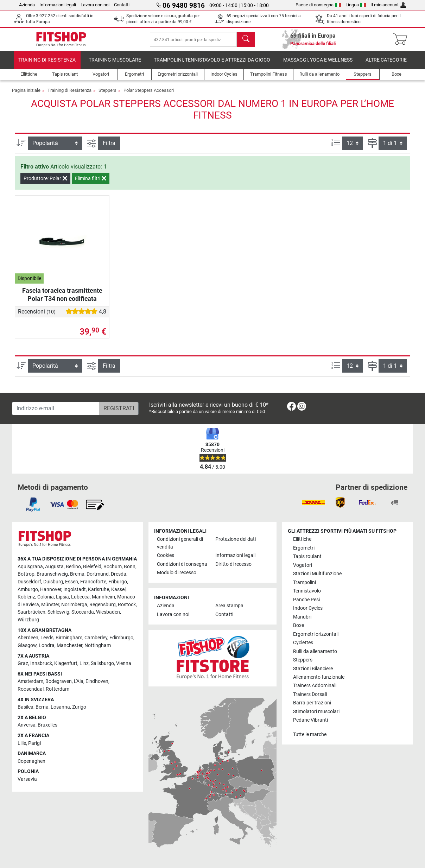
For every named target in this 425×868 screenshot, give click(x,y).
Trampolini (305, 582)
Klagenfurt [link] (66, 663)
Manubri (302, 617)
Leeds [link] (47, 638)
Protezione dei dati (236, 539)
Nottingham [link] (98, 645)
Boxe (299, 625)
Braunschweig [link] (52, 574)
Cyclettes (303, 643)
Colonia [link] (46, 597)
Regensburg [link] (103, 605)
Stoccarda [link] (83, 612)
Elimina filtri (91, 183)
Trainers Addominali (315, 686)
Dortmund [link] (98, 574)
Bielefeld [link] (92, 567)
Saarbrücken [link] (31, 612)
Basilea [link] (26, 707)
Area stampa (229, 606)
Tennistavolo (307, 591)
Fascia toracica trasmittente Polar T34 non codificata (62, 299)
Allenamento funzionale (319, 677)
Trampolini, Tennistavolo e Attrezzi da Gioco (212, 65)
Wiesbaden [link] (108, 612)
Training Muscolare (115, 65)
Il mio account (388, 5)
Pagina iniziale (26, 95)
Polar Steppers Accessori (149, 95)
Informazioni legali (58, 5)
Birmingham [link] (69, 638)
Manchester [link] (69, 645)
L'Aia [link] (79, 681)
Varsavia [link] (27, 779)
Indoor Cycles (308, 608)
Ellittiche (302, 539)
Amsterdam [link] (30, 681)
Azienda (27, 5)
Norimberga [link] (74, 605)
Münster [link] (50, 605)
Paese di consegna (318, 5)
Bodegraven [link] (59, 681)
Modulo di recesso (177, 573)
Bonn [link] (130, 567)
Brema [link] (77, 574)
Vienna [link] (124, 663)
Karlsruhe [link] (99, 590)
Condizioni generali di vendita (180, 543)
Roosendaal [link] (31, 689)
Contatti (122, 5)
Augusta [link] (54, 567)
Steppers (107, 95)
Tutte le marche (310, 734)
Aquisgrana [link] (30, 567)
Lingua (356, 5)
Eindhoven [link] (97, 681)
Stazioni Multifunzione (317, 574)
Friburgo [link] (118, 582)
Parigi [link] (34, 743)
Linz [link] (84, 663)
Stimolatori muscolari (316, 712)
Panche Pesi (306, 600)
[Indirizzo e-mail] (56, 408)
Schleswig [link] (58, 612)
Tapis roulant (307, 556)
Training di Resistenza (47, 65)
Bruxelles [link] (47, 725)
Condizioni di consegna (182, 564)
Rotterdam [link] (58, 689)
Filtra (109, 148)
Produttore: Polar (45, 183)
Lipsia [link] (62, 597)
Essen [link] (72, 582)
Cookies (166, 555)
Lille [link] (22, 743)
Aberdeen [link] (28, 638)
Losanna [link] (60, 707)
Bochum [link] (113, 567)
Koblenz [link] (26, 597)
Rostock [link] (127, 605)
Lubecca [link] (80, 597)
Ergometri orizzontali (316, 634)
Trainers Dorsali (310, 694)
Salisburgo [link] (102, 663)
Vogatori (303, 565)
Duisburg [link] (53, 582)
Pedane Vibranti (310, 720)
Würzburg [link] (28, 620)
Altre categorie (386, 65)
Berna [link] (42, 707)
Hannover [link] (51, 590)
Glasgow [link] (27, 645)
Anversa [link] (27, 725)
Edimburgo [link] (121, 638)
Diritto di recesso (233, 564)
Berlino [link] (73, 567)
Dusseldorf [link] (29, 582)
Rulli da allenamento (315, 651)
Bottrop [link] (26, 574)
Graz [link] (23, 663)
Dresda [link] (119, 574)
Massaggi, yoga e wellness (318, 65)
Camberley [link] (96, 638)
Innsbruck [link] (41, 663)
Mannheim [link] (103, 597)
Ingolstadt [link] (75, 590)
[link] (291, 408)
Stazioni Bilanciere (313, 669)
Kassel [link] (118, 590)
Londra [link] (47, 645)
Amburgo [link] (28, 590)
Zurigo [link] (79, 707)
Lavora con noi (95, 5)
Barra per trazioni (312, 703)
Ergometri (304, 548)
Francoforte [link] (93, 582)
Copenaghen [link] (31, 761)
